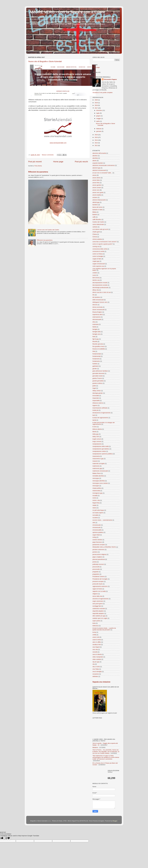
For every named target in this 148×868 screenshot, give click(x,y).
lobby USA (96, 437)
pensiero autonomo (98, 550)
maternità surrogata (99, 464)
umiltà (94, 635)
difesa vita (96, 290)
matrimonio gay (97, 468)
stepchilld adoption (98, 613)
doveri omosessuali (98, 310)
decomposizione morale (100, 283)
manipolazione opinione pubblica (103, 454)
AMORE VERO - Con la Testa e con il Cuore (67, 12)
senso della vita (97, 596)
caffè (94, 217)
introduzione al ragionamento (101, 413)
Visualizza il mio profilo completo (103, 93)
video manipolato (98, 657)
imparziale (96, 398)
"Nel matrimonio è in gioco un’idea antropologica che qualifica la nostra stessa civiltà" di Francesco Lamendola (106, 757)
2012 (96, 145)
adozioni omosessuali (99, 170)
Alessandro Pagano (110, 79)
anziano (95, 197)
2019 (96, 103)
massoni (95, 461)
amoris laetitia (97, 195)
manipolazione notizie (99, 451)
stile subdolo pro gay (99, 616)
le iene (95, 427)
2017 (96, 108)
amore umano (97, 188)
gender (95, 369)
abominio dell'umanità (99, 153)
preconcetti (96, 567)
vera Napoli (96, 647)
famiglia (95, 329)
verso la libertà (97, 654)
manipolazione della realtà (101, 446)
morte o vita (96, 500)
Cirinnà (95, 237)
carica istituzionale (98, 224)
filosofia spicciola (98, 344)
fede (94, 337)
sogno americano (98, 601)
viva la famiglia (97, 672)
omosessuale (97, 525)
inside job (95, 410)
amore (94, 175)
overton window (97, 540)
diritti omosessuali (98, 300)
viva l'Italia (96, 669)
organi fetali (96, 535)
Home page (58, 162)
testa (94, 623)
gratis (94, 386)
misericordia (96, 491)
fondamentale (97, 354)
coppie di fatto (97, 259)
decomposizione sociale (100, 285)
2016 (96, 135)
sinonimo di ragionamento (100, 599)
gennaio (99, 131)
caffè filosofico (97, 219)
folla (94, 351)
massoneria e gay (98, 459)
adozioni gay (96, 168)
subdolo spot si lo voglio (100, 618)
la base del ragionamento (100, 418)
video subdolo (97, 659)
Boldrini (95, 215)
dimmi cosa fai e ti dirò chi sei (102, 292)
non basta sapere (98, 513)
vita (94, 664)
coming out (96, 246)
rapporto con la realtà (99, 591)
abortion (95, 156)
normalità (95, 515)
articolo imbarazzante (99, 200)
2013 (96, 143)
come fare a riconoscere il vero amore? (105, 242)
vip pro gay (96, 662)
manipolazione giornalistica (101, 449)
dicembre (99, 110)
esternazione (96, 317)
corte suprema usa (98, 266)
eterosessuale (97, 319)
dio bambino (96, 297)
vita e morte (96, 667)
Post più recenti (35, 162)
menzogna (96, 478)
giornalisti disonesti (98, 373)
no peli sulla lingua (98, 510)
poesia (95, 562)
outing (94, 537)
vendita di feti (97, 645)
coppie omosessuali (99, 264)
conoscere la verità (98, 251)
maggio (99, 118)
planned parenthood (99, 559)
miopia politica (97, 488)
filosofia (95, 341)
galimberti (96, 366)
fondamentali (96, 356)
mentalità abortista (98, 476)
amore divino (96, 178)
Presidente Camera (98, 576)
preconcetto (96, 569)
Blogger (115, 821)
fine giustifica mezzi (99, 346)
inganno (95, 405)
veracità (95, 652)
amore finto (96, 183)
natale (94, 505)
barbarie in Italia (97, 210)
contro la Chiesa (98, 254)
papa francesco (97, 542)
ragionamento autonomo (100, 586)
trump (94, 632)
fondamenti (96, 359)
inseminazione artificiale (100, 408)
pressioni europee (98, 581)
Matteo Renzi (97, 473)
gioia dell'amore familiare (100, 371)
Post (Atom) (38, 166)
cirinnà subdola (97, 239)
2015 (96, 137)
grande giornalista (98, 381)
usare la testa (97, 640)
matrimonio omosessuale (100, 471)
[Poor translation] (8, 838)
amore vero (96, 190)
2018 (96, 105)
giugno (99, 116)
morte (94, 498)
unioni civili (96, 637)
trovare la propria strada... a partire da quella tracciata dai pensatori (104, 629)
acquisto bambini (98, 163)
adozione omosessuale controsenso (104, 165)
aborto (94, 161)
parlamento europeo (99, 545)
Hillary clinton (97, 391)
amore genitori (97, 185)
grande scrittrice (97, 383)
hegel (94, 388)
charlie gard (96, 232)
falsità (94, 327)
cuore (94, 275)
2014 (96, 140)
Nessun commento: (48, 155)
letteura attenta (97, 429)
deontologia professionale (100, 288)
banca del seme (97, 207)
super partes (96, 621)
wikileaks (95, 676)
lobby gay (95, 434)
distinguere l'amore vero (100, 302)
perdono (95, 552)
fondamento (96, 361)
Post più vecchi (81, 162)
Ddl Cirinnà (96, 278)
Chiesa (95, 234)
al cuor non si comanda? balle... (102, 173)
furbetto (95, 364)
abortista (95, 158)
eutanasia (96, 324)
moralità (95, 496)
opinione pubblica (98, 532)
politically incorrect (98, 564)
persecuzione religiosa (99, 554)
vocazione (96, 674)
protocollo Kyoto (97, 584)
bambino (95, 205)
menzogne (96, 486)
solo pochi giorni (98, 604)
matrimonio (96, 466)
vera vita (95, 649)
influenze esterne (98, 403)
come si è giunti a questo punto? (102, 244)
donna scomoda (97, 307)
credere (95, 273)
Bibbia (94, 212)
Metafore (95, 747)
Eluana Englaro (97, 312)
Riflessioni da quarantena (38, 172)
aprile (98, 121)
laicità (94, 420)
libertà (94, 432)
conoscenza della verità (100, 249)
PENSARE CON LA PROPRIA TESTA (104, 547)
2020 (96, 100)
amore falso (96, 180)
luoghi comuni (97, 439)
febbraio (99, 129)
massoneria (96, 456)
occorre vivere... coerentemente (102, 520)
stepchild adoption (98, 611)
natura (94, 508)
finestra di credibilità (99, 349)
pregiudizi (95, 572)
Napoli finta (96, 503)
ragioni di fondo (97, 589)
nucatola (95, 518)
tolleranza (96, 626)
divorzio (95, 305)
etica (94, 322)
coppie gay (96, 261)
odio (94, 523)
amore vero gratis (98, 192)
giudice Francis (97, 378)
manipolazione (97, 444)
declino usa (96, 280)
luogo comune (97, 441)
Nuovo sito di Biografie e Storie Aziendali (45, 61)
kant (94, 415)
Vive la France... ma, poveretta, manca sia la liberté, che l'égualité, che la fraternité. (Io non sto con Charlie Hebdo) (106, 751)
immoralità (96, 396)
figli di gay (96, 339)
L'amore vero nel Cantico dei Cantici (48, 230)
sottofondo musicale (99, 609)
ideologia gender (98, 393)
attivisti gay (96, 202)
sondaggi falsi (97, 606)
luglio (98, 113)
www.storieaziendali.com (58, 143)
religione (95, 594)
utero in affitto (97, 642)
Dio (94, 295)
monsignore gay (97, 493)
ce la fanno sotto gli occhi (100, 229)
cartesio (95, 227)
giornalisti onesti (97, 376)
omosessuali (96, 527)
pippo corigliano (97, 557)
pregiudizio (96, 574)
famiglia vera (96, 334)
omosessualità (97, 530)
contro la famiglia (98, 256)
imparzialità (96, 400)
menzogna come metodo (100, 483)
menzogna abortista (99, 481)
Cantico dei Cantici (98, 222)
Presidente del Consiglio (100, 579)
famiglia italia (97, 332)
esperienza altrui (98, 314)
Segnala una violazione (101, 682)
